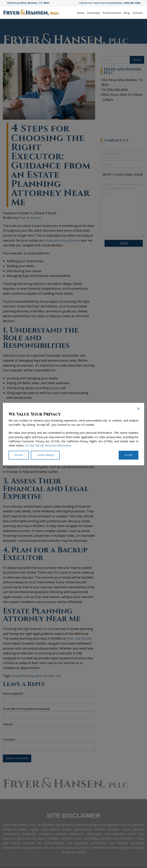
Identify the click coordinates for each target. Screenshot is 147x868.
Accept (129, 455)
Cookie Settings (45, 455)
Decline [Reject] (19, 455)
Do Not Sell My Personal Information (48, 446)
